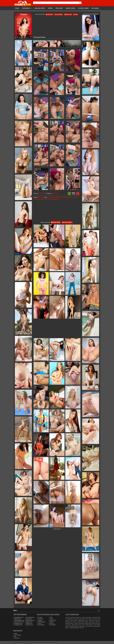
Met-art (39, 623)
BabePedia (96, 14)
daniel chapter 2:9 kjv (77, 625)
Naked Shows (70, 8)
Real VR (51, 622)
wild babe (86, 622)
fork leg (75, 622)
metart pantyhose (96, 626)
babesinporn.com (30, 620)
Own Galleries (17, 635)
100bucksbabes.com (19, 620)
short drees (82, 628)
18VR (51, 617)
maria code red (88, 626)
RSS (15, 637)
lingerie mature (74, 620)
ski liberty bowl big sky (74, 628)
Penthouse (40, 619)
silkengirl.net (29, 623)
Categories (27, 8)
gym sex (67, 628)
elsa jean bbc (92, 622)
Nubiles (39, 620)
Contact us (16, 638)
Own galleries (40, 8)
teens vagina (89, 619)
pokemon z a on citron (81, 617)
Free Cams (59, 8)
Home (17, 8)
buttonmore (57, 529)
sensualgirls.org (29, 617)
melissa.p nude (80, 622)
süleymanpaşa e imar (83, 620)
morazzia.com (29, 625)
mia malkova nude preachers (79, 619)
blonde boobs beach (70, 623)
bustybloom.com (18, 625)
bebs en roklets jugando (87, 625)
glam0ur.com (29, 622)
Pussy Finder (68, 15)
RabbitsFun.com (35, 643)
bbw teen (98, 622)
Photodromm (41, 625)
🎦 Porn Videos (49, 14)
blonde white (89, 617)
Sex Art (51, 619)
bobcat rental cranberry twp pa (85, 623)
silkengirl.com (17, 619)
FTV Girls (40, 617)
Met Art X (52, 623)
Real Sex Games (59, 15)
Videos (50, 8)
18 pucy (76, 623)
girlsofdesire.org (18, 623)
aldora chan (91, 620)
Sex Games (95, 8)
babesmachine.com (19, 622)
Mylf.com (75, 14)
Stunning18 (52, 625)
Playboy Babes (83, 8)
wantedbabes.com (18, 617)
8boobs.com (28, 619)
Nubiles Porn (53, 620)
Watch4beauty (41, 622)
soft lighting (70, 619)
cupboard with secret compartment (77, 626)
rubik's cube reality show (71, 617)
